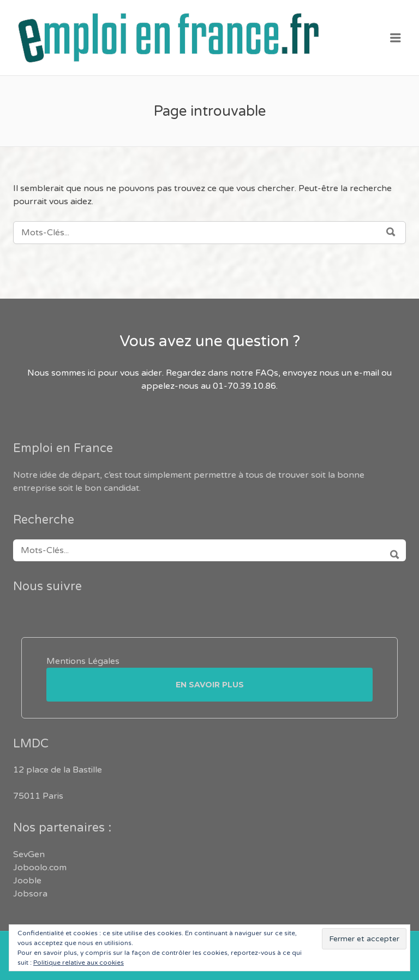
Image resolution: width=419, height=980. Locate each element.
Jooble (27, 881)
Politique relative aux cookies (79, 963)
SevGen (29, 854)
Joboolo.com (40, 868)
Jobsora (30, 894)
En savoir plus (210, 685)
